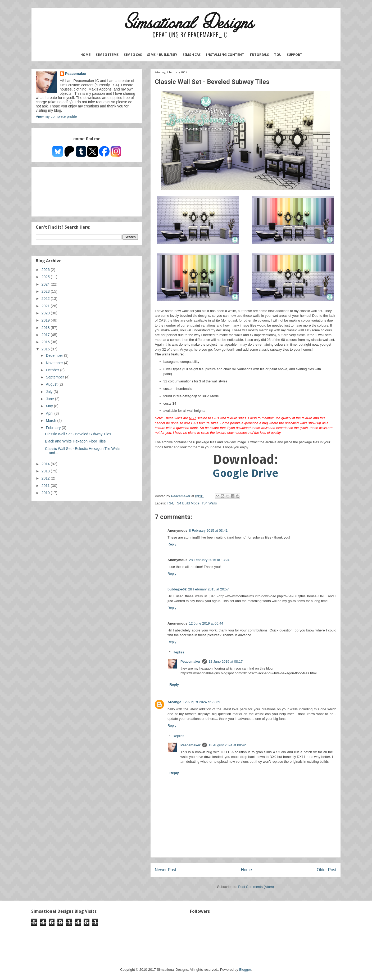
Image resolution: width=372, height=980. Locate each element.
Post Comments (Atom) (256, 887)
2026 (46, 270)
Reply (172, 544)
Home (85, 55)
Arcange (174, 702)
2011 (46, 486)
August (52, 384)
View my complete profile (56, 116)
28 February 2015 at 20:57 (208, 589)
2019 (46, 320)
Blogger (245, 970)
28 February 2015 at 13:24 (209, 560)
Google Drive (246, 473)
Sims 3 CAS (133, 55)
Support (295, 55)
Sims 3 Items (107, 55)
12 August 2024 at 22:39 (201, 702)
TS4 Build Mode (187, 503)
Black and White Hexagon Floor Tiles (75, 441)
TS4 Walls (209, 503)
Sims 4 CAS (192, 55)
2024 (46, 284)
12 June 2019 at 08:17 (226, 661)
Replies (178, 652)
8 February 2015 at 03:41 (208, 530)
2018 (46, 328)
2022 (46, 299)
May (50, 406)
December (55, 355)
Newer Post (165, 870)
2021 (46, 306)
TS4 (170, 503)
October (53, 370)
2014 (46, 464)
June (50, 399)
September (55, 377)
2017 (46, 335)
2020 (46, 313)
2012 (46, 478)
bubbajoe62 (177, 589)
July (50, 392)
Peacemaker (190, 661)
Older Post (326, 870)
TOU (278, 55)
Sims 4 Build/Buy (162, 55)
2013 (46, 471)
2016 (46, 342)
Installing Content (225, 55)
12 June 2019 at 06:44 (206, 623)
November (55, 363)
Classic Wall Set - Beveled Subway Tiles (78, 434)
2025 (46, 277)
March (51, 421)
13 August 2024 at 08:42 (227, 745)
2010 (46, 493)
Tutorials (259, 55)
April (50, 413)
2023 (46, 291)
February (54, 428)
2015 (46, 349)
